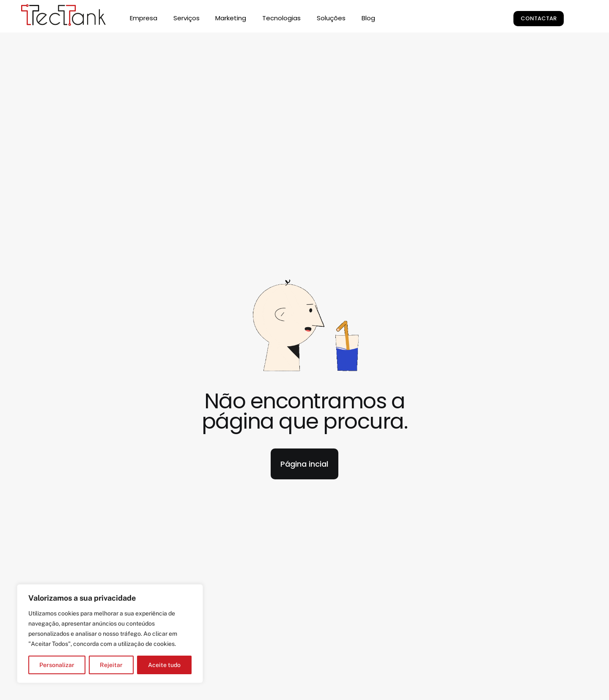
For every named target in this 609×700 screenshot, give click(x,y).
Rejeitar (111, 665)
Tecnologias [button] (281, 18)
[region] (110, 634)
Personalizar (57, 665)
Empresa (144, 18)
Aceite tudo (164, 665)
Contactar (539, 18)
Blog (368, 18)
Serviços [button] (187, 18)
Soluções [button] (331, 18)
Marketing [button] (231, 18)
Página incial (304, 464)
